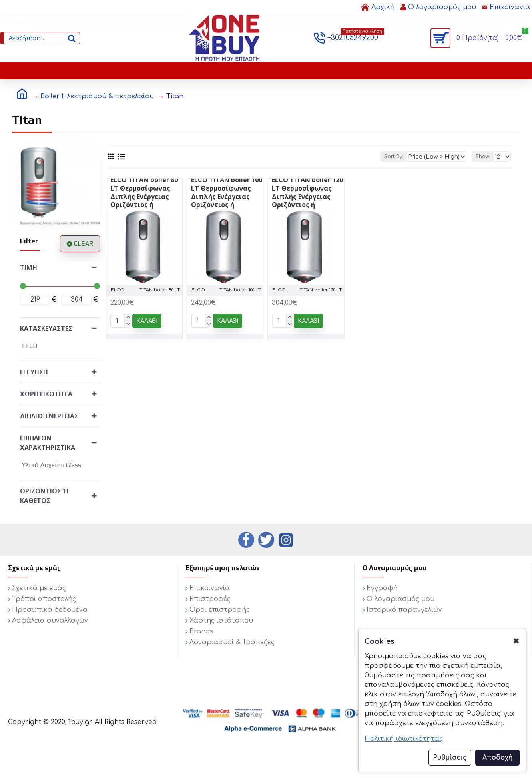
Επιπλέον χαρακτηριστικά (48, 443)
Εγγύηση (34, 372)
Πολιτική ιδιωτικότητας (404, 739)
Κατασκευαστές (46, 328)
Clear (84, 244)
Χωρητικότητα (46, 394)
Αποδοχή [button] (497, 758)
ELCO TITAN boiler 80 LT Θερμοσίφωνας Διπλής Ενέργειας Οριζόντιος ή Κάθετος (144, 197)
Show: (484, 157)
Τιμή (29, 267)
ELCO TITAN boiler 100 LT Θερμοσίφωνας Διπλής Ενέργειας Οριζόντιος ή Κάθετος (227, 197)
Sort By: (403, 157)
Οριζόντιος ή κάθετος (44, 496)
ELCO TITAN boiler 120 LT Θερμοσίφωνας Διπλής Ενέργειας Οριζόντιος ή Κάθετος (307, 197)
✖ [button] (516, 641)
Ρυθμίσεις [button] (450, 758)
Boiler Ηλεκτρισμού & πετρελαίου (97, 96)
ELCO (118, 290)
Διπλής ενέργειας (49, 416)
